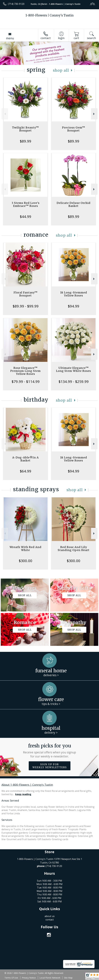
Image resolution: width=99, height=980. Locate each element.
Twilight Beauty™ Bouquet (25, 129)
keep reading (23, 794)
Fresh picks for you (49, 751)
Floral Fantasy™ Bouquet (26, 294)
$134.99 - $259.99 (74, 381)
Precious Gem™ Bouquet (74, 129)
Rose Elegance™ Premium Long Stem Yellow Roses (25, 371)
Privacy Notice (29, 978)
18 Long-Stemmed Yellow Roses (74, 294)
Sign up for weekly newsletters (50, 766)
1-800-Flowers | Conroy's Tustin (50, 15)
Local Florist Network (50, 978)
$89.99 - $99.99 (26, 306)
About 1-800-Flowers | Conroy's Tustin (27, 785)
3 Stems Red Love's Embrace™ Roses (25, 204)
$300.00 (25, 561)
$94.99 (74, 306)
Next (94, 114)
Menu (10, 38)
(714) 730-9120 (16, 4)
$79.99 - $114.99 (26, 381)
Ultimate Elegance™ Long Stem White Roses (74, 369)
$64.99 (25, 471)
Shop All (61, 70)
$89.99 (25, 141)
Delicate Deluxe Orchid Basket (74, 204)
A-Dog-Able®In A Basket (25, 459)
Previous (5, 114)
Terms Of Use (11, 978)
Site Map (68, 978)
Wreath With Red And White (25, 549)
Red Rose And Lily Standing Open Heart (74, 549)
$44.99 (25, 217)
